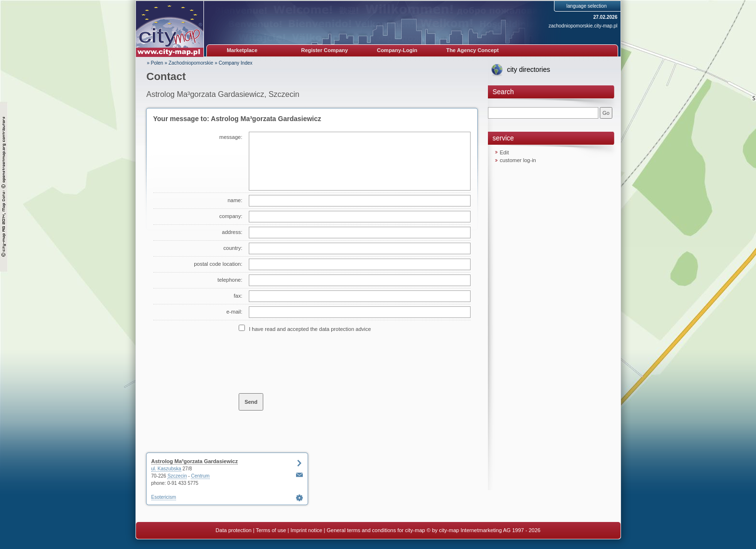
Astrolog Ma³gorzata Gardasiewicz (195, 461)
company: (231, 216)
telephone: (230, 280)
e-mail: (234, 312)
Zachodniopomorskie (191, 63)
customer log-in (518, 160)
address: (232, 232)
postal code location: (218, 264)
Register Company (325, 50)
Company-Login (397, 50)
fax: (238, 296)
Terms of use (271, 530)
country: (233, 248)
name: (235, 200)
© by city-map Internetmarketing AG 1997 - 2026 (484, 530)
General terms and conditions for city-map (376, 530)
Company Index (236, 63)
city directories (529, 69)
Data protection (234, 530)
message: (231, 137)
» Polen (155, 63)
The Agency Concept (472, 50)
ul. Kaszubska (166, 469)
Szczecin (177, 476)
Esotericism (164, 497)
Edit (505, 152)
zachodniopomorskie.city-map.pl (583, 26)
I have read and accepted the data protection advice (310, 329)
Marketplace (242, 50)
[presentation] (312, 362)
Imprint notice (306, 530)
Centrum (200, 476)
